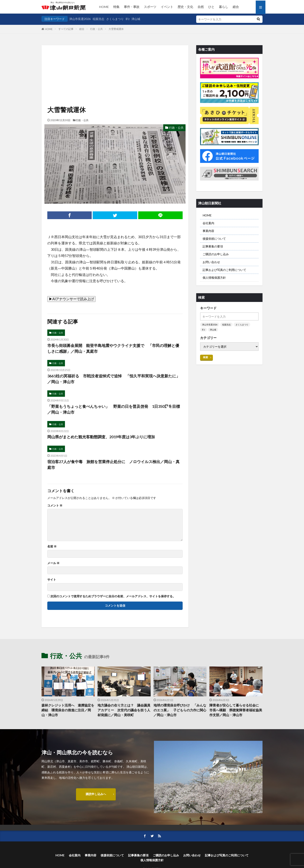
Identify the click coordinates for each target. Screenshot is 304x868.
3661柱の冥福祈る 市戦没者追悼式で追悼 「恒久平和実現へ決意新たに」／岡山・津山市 (114, 379)
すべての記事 (66, 29)
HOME (104, 7)
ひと (211, 7)
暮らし (224, 7)
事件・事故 (132, 7)
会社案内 (208, 223)
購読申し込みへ (96, 794)
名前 (52, 546)
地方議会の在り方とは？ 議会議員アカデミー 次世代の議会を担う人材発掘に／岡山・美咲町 (124, 710)
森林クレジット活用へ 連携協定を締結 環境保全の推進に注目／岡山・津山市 (68, 710)
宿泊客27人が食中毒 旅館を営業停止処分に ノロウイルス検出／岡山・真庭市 (113, 464)
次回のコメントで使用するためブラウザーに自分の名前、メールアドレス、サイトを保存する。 (113, 596)
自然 (201, 7)
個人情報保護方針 (214, 278)
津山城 (136, 19)
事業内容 (208, 231)
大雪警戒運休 (116, 29)
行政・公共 (96, 29)
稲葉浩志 (98, 19)
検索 (206, 357)
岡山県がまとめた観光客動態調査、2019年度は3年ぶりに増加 (101, 437)
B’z (128, 19)
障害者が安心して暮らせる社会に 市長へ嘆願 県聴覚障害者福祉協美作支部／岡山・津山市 (236, 710)
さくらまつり (115, 19)
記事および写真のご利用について (224, 270)
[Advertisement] (115, 65)
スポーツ (150, 7)
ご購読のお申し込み (216, 254)
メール (53, 563)
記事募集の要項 (213, 246)
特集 (116, 7)
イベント (167, 7)
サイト (52, 580)
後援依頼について (214, 239)
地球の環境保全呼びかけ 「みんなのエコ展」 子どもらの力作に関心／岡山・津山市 (180, 710)
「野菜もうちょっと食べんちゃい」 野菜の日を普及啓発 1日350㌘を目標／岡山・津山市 (114, 409)
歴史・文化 (185, 7)
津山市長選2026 (80, 19)
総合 (236, 7)
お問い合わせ (211, 262)
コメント (55, 505)
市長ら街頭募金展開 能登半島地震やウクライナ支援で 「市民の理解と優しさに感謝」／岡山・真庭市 (113, 348)
